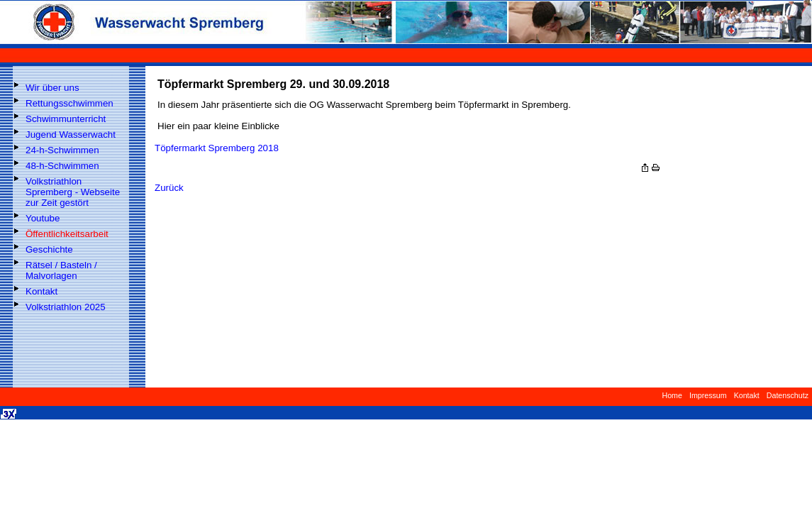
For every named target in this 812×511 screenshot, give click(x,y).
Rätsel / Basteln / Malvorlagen (61, 270)
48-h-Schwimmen (62, 166)
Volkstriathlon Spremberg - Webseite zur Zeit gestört (73, 192)
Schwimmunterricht (66, 119)
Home (672, 395)
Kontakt (41, 291)
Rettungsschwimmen (69, 103)
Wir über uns (52, 88)
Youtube (43, 218)
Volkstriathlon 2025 (66, 307)
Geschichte (49, 249)
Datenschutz (788, 395)
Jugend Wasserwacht (71, 134)
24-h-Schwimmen (62, 150)
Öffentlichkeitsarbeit (67, 234)
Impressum (708, 395)
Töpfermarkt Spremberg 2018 (217, 148)
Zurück (169, 188)
